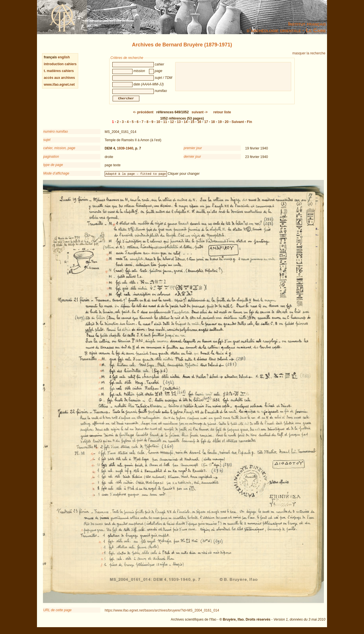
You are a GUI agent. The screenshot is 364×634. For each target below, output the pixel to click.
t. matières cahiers (59, 71)
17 (206, 125)
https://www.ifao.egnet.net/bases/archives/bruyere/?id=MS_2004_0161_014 (162, 614)
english (64, 57)
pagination (51, 160)
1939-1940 (125, 152)
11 (165, 125)
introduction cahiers (60, 64)
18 (213, 125)
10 (158, 125)
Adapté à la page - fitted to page (136, 177)
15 (192, 125)
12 (172, 125)
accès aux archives (59, 78)
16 (199, 125)
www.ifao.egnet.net (59, 85)
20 (227, 125)
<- (143, 116)
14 (186, 125)
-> (200, 116)
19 (220, 125)
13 (179, 125)
